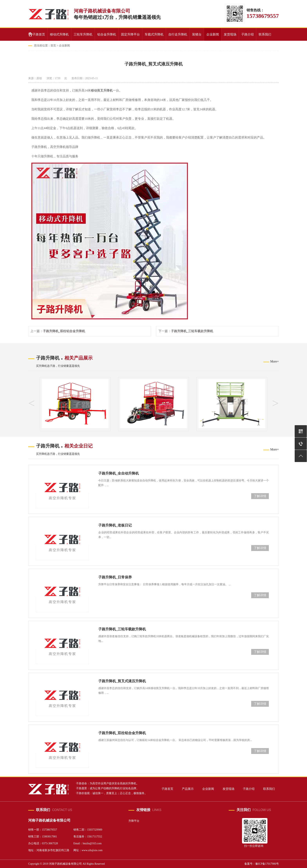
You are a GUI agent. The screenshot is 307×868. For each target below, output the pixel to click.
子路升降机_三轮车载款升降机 (192, 331)
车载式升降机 (154, 34)
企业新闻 (213, 34)
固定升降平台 (130, 34)
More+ (274, 361)
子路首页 (39, 34)
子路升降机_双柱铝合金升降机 (64, 331)
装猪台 (197, 34)
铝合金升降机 (107, 34)
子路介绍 (247, 34)
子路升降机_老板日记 (115, 525)
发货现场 (230, 34)
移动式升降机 (59, 34)
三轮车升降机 (83, 34)
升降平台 (134, 821)
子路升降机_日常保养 (115, 577)
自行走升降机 (178, 34)
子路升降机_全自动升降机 (119, 473)
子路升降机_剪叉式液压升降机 (122, 681)
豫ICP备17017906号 (267, 864)
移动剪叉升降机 (102, 90)
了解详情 (260, 496)
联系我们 (265, 34)
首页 (53, 46)
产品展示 (188, 789)
